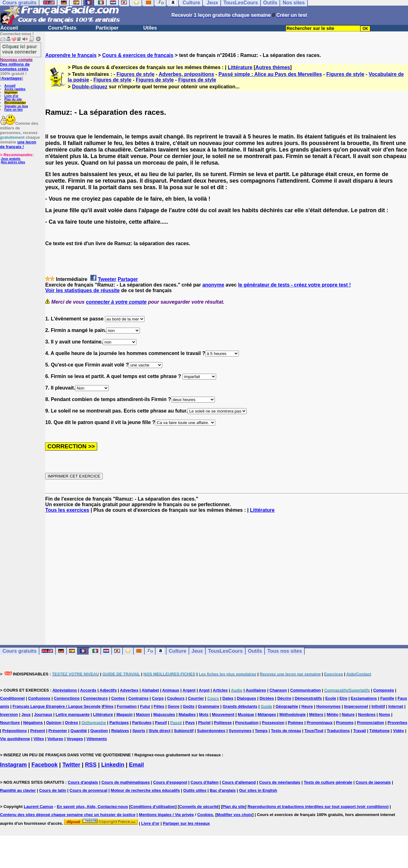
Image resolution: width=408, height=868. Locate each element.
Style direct (159, 731)
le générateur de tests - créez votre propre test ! (294, 285)
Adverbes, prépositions (186, 74)
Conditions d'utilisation (153, 807)
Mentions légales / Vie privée (166, 815)
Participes (119, 723)
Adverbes (129, 690)
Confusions (39, 698)
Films (108, 706)
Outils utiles (195, 790)
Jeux (197, 651)
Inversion (9, 714)
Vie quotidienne (15, 739)
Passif (161, 723)
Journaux (43, 714)
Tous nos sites (285, 651)
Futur (145, 706)
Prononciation (370, 723)
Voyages (75, 739)
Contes (118, 698)
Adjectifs (108, 690)
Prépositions (14, 731)
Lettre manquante (73, 714)
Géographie (287, 706)
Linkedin (113, 765)
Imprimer (11, 93)
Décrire (284, 698)
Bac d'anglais (223, 790)
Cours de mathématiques (126, 782)
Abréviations (65, 690)
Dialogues (246, 698)
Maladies (187, 714)
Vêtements (97, 739)
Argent (189, 690)
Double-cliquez (90, 87)
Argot (204, 690)
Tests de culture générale (328, 782)
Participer (107, 28)
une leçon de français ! (18, 144)
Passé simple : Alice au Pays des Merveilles (270, 74)
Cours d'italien (205, 782)
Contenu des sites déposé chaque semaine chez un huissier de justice (68, 815)
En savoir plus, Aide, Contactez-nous (92, 807)
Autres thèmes (273, 67)
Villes (39, 739)
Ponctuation (247, 723)
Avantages (11, 78)
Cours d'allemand (239, 782)
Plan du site (13, 99)
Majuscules (164, 714)
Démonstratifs (308, 698)
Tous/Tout (314, 731)
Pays (190, 723)
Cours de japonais (373, 782)
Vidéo (399, 731)
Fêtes (159, 706)
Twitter (71, 765)
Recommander (15, 103)
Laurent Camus (38, 807)
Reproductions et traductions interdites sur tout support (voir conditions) (318, 807)
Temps (261, 731)
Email (136, 765)
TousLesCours (225, 651)
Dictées (267, 698)
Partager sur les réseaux (186, 823)
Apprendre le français (71, 55)
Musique (246, 714)
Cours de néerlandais (280, 782)
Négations (33, 723)
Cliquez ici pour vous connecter (20, 49)
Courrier (196, 698)
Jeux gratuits (11, 159)
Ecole (331, 698)
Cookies (205, 815)
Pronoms (345, 723)
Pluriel (204, 723)
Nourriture (10, 723)
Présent (38, 731)
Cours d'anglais (83, 782)
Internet (396, 706)
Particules (142, 723)
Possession (273, 723)
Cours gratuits (19, 651)
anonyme (213, 285)
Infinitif (378, 706)
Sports (139, 731)
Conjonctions (67, 698)
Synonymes (240, 731)
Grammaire (209, 706)
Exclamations (364, 698)
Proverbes (397, 723)
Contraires (138, 698)
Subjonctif (184, 731)
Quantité (79, 731)
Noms (385, 714)
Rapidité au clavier (18, 790)
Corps (158, 698)
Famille (387, 698)
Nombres (367, 714)
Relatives (120, 731)
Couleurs (176, 698)
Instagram (13, 765)
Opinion (54, 723)
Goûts (189, 706)
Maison (143, 714)
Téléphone (380, 731)
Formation (127, 706)
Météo (333, 714)
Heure (307, 706)
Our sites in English (258, 790)
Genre (173, 706)
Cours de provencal (88, 790)
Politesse (223, 723)
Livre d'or (11, 96)
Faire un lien (14, 110)
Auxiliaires (256, 690)
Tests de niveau (286, 731)
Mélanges (267, 714)
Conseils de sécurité (199, 807)
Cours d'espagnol (170, 782)
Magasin (125, 714)
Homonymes (329, 706)
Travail (360, 731)
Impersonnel (356, 706)
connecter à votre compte (116, 302)
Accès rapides (15, 89)
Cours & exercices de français (138, 55)
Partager (128, 279)
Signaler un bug (16, 106)
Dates (228, 698)
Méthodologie (293, 714)
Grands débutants (240, 706)
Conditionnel (12, 698)
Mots (204, 714)
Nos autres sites (13, 162)
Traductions (338, 731)
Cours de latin (53, 790)
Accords (88, 690)
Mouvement (223, 714)
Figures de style (135, 74)
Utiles (150, 28)
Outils (255, 651)
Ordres (71, 723)
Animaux (171, 690)
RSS (91, 765)
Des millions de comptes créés (16, 64)
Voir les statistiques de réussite (82, 290)
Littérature (240, 67)
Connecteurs (95, 698)
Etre (343, 698)
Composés (383, 690)
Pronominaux (320, 723)
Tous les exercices (67, 510)
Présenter (58, 731)
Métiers (316, 714)
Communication (306, 690)
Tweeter (107, 279)
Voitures (55, 739)
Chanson (278, 690)
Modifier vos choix (235, 815)
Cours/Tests (62, 28)
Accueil (9, 28)
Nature (348, 714)
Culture (178, 651)
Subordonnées (211, 731)
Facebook (45, 765)
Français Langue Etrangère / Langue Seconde (57, 706)
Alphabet (150, 690)
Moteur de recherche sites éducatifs (145, 790)
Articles (220, 690)
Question (99, 731)
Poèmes (296, 723)
